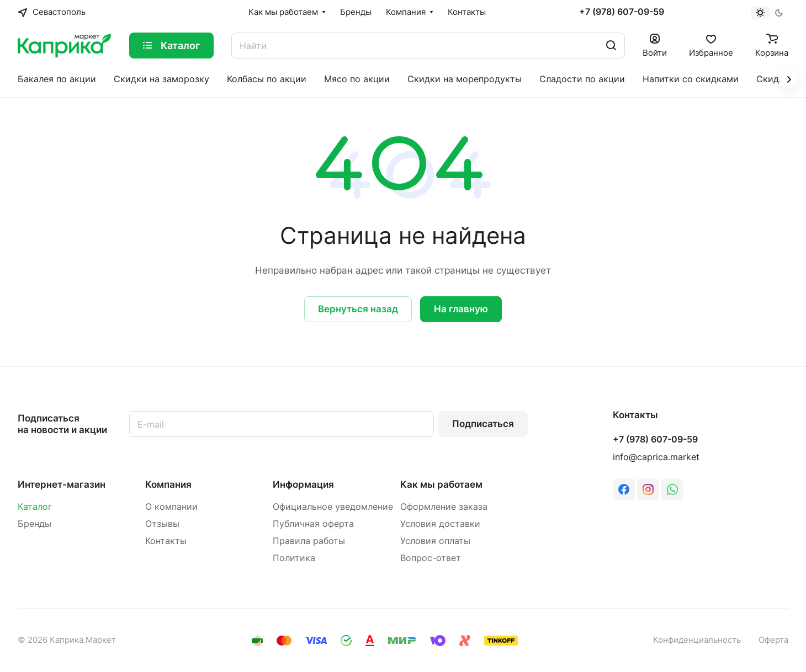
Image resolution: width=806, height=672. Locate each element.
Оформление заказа (444, 507)
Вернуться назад (358, 309)
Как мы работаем (441, 484)
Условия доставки (440, 524)
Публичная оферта (313, 524)
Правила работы (309, 541)
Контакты (166, 541)
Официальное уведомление (333, 507)
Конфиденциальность (697, 640)
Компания (168, 484)
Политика (294, 558)
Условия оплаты (435, 541)
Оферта (773, 640)
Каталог (35, 507)
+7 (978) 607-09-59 (622, 12)
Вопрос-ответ (431, 558)
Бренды (35, 524)
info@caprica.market (656, 457)
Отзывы (162, 524)
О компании (171, 507)
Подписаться (483, 424)
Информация (303, 484)
